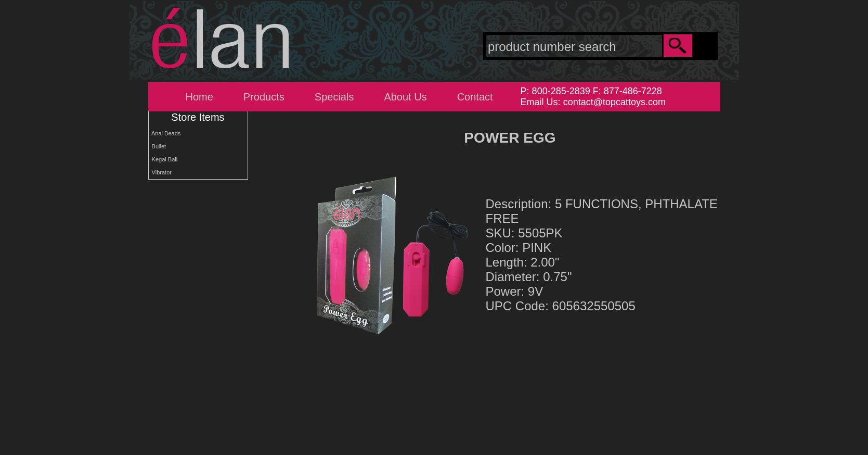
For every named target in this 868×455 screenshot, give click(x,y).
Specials (334, 97)
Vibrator (160, 172)
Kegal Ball (163, 159)
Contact (475, 97)
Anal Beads (165, 133)
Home (199, 97)
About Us (405, 97)
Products (264, 97)
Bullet (158, 146)
